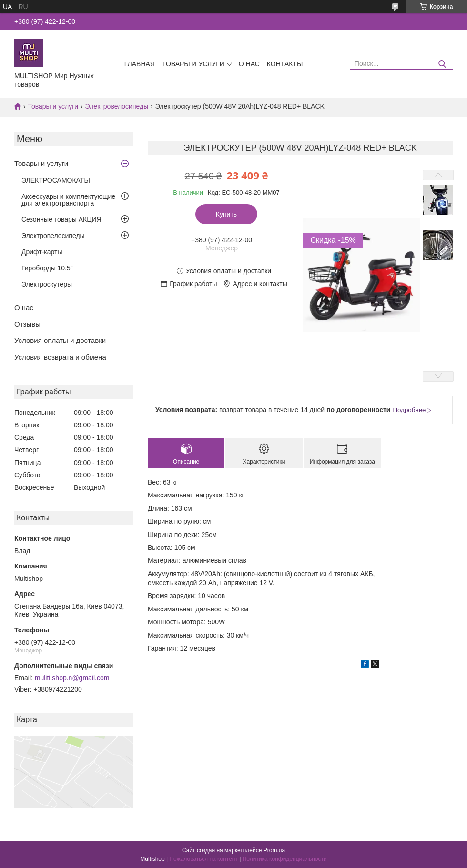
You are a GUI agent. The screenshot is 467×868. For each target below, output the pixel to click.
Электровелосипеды (117, 106)
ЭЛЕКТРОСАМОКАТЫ (56, 180)
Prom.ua (274, 850)
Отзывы (27, 324)
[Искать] (442, 64)
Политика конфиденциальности (285, 859)
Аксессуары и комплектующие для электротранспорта (68, 200)
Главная (140, 64)
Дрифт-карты (42, 252)
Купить (226, 214)
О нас (249, 64)
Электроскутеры (47, 284)
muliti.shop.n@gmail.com (72, 678)
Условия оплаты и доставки (60, 340)
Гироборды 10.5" (47, 268)
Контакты (285, 64)
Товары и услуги (193, 64)
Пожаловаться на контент (203, 859)
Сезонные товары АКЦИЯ (61, 219)
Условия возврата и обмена (60, 357)
